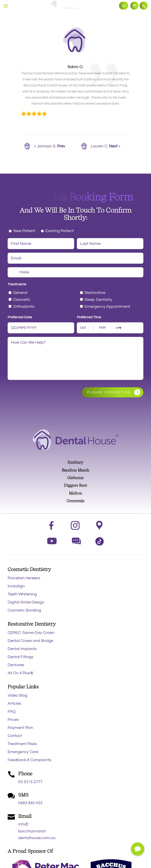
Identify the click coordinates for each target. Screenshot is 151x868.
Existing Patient (60, 231)
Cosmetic (22, 300)
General (20, 293)
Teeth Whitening (22, 594)
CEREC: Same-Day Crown (31, 633)
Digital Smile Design (26, 602)
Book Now (134, 6)
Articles (14, 703)
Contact (15, 736)
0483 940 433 (30, 803)
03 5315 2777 (144, 6)
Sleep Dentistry (98, 300)
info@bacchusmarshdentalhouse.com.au (37, 831)
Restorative (95, 293)
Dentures (16, 665)
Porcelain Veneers (24, 578)
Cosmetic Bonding (24, 610)
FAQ (12, 712)
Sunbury (75, 462)
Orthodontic (24, 307)
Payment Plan (20, 728)
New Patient (24, 231)
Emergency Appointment (107, 307)
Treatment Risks (22, 744)
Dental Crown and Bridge (30, 641)
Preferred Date (20, 317)
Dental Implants (22, 649)
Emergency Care (23, 752)
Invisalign (16, 586)
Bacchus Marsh (75, 470)
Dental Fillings (21, 657)
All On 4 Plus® (20, 673)
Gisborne (75, 478)
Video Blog (18, 695)
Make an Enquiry (124, 6)
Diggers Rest (75, 485)
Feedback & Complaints (29, 760)
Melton (75, 493)
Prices (13, 720)
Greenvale (75, 501)
